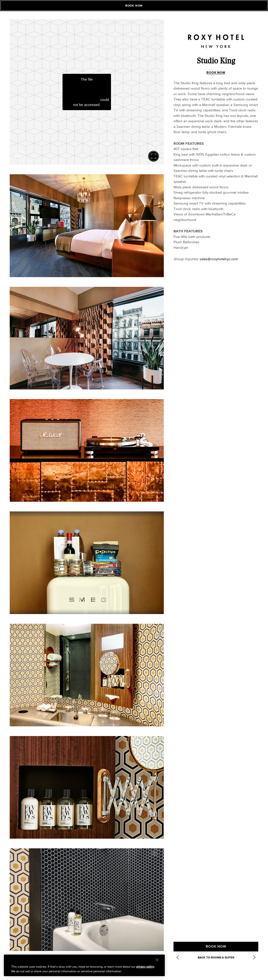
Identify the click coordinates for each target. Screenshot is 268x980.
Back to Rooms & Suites (216, 957)
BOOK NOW (216, 72)
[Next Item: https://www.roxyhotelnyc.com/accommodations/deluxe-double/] (254, 957)
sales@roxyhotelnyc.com (219, 259)
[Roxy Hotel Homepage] (216, 38)
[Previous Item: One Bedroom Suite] (178, 957)
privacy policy (145, 967)
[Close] (157, 960)
